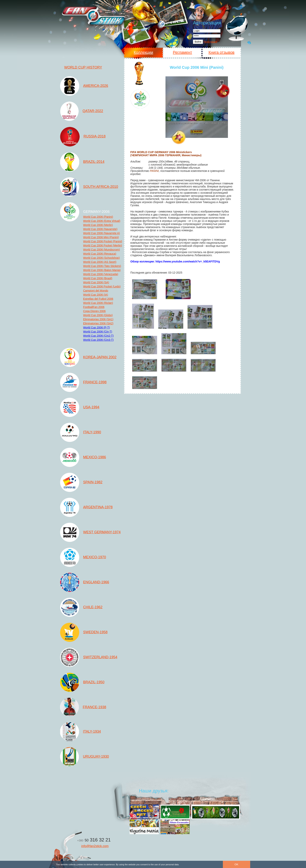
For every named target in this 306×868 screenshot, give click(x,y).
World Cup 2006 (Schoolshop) (101, 258)
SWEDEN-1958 (95, 632)
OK (236, 864)
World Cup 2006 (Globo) (98, 315)
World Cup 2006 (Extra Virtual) (102, 221)
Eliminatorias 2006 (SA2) (98, 323)
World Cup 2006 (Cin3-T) (98, 340)
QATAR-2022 (93, 111)
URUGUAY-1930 (96, 756)
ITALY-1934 (92, 732)
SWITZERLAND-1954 (100, 657)
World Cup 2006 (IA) (96, 295)
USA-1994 (91, 407)
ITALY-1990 (92, 432)
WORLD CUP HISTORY (83, 67)
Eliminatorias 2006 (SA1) (98, 319)
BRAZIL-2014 (94, 162)
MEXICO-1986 (95, 457)
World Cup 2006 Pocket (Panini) (103, 241)
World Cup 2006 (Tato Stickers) (102, 266)
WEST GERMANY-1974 (102, 532)
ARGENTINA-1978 (98, 507)
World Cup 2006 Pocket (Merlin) (103, 245)
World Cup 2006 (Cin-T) (98, 332)
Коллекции (143, 52)
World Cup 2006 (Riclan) (98, 303)
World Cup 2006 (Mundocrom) (101, 250)
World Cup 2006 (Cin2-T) (98, 336)
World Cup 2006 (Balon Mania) (102, 270)
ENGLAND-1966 (96, 582)
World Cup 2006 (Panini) (98, 217)
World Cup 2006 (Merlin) (98, 225)
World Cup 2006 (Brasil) (98, 278)
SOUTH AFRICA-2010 (101, 187)
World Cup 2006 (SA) (96, 282)
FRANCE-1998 (95, 382)
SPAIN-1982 (93, 482)
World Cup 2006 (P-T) (97, 327)
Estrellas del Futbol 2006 (98, 299)
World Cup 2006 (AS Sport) (100, 262)
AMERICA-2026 (96, 86)
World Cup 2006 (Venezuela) (101, 274)
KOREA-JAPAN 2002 (100, 357)
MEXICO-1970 (95, 557)
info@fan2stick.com (95, 846)
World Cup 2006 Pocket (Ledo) (102, 286)
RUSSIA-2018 (95, 136)
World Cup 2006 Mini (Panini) (101, 237)
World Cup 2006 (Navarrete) (100, 229)
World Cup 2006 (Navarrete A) (101, 233)
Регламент (182, 52)
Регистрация (210, 42)
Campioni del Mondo (96, 291)
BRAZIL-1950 (94, 682)
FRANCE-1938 (94, 707)
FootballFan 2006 (94, 307)
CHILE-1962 (93, 607)
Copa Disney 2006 (94, 311)
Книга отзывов (222, 52)
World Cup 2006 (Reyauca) (100, 254)
